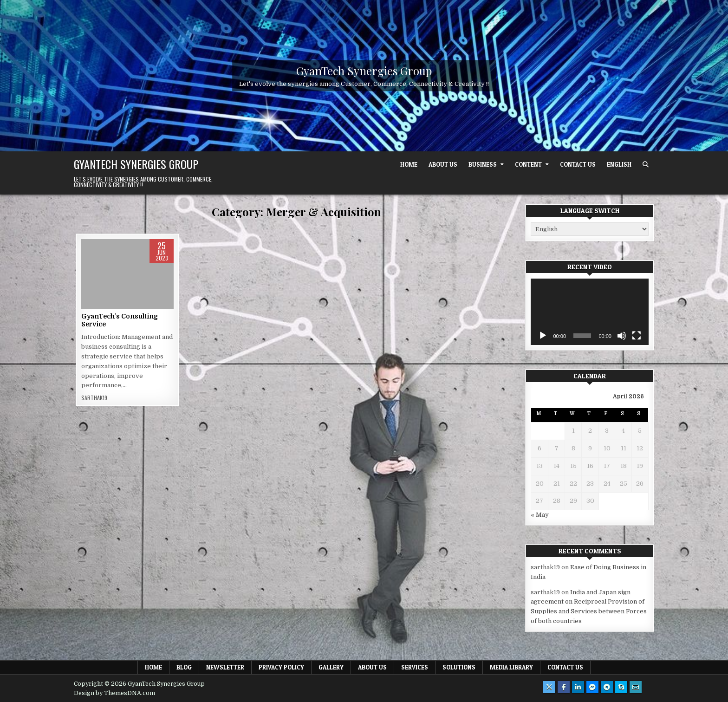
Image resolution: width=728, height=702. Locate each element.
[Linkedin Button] (578, 687)
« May (540, 515)
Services (415, 667)
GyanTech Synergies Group (364, 71)
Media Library (511, 667)
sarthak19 (94, 398)
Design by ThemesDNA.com (114, 693)
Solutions (459, 667)
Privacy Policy (281, 667)
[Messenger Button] (592, 687)
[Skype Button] (621, 687)
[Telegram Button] (607, 687)
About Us (443, 164)
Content (528, 164)
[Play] (543, 336)
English (619, 164)
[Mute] (622, 336)
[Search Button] (646, 165)
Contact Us (578, 164)
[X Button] (549, 687)
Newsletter (225, 667)
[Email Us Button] (636, 687)
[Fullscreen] (637, 336)
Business (483, 164)
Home (409, 164)
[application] (590, 312)
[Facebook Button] (564, 687)
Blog (184, 667)
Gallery (331, 667)
